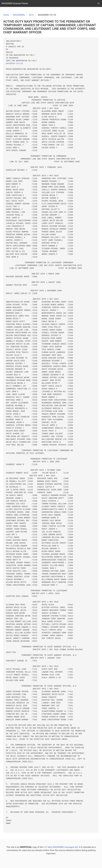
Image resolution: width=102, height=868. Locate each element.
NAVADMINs (19, 15)
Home (6, 15)
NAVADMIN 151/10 (14, 64)
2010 (31, 15)
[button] (99, 3)
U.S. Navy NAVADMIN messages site (61, 847)
